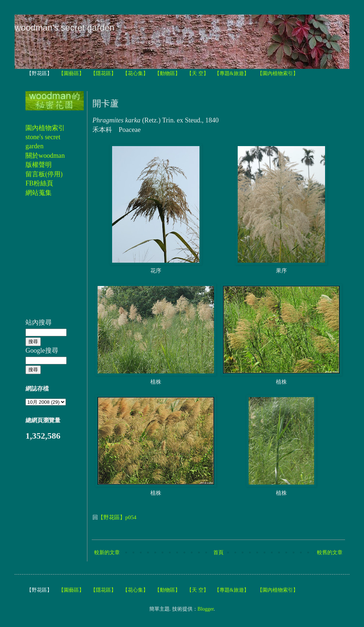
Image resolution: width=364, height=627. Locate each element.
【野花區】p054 (117, 517)
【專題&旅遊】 (232, 73)
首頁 (218, 552)
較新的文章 (107, 552)
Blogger (206, 609)
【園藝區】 (71, 73)
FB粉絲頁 (39, 183)
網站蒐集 (39, 193)
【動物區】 (167, 73)
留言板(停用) (44, 174)
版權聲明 (39, 165)
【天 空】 (198, 73)
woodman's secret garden (64, 28)
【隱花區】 (103, 73)
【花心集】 (135, 73)
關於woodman (45, 156)
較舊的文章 (330, 552)
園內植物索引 (45, 128)
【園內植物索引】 (278, 73)
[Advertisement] (47, 262)
